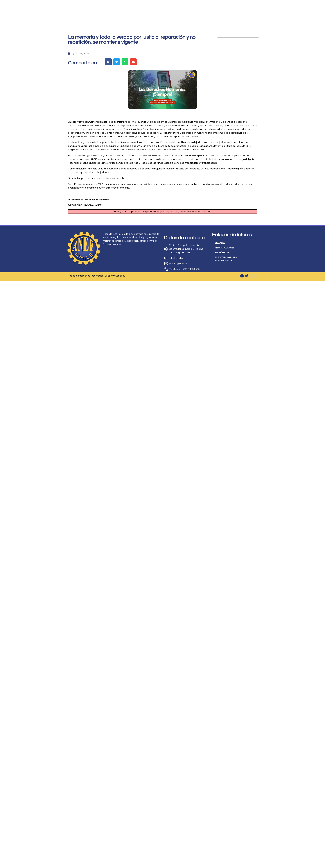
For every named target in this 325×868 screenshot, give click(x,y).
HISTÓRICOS (222, 253)
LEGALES (220, 243)
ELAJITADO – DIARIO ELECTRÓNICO (227, 259)
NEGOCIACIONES (225, 248)
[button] (108, 62)
